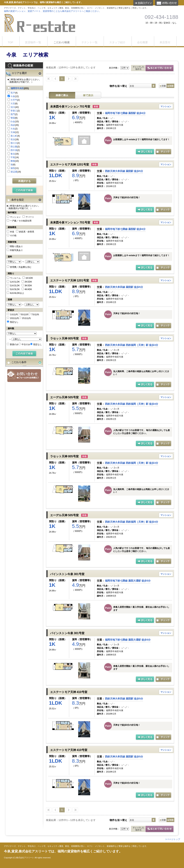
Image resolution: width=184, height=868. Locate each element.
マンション (15, 217)
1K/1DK (29, 278)
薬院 (13, 168)
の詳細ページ (145, 152)
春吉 (13, 154)
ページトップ (174, 839)
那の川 (14, 143)
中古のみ (26, 344)
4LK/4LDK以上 (17, 293)
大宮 (13, 104)
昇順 (163, 86)
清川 (13, 107)
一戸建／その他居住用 (21, 221)
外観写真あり (16, 250)
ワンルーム (15, 278)
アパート (30, 217)
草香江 (14, 111)
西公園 (14, 147)
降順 (170, 86)
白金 (13, 122)
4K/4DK (28, 289)
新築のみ (14, 344)
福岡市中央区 (17, 88)
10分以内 (14, 318)
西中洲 (14, 150)
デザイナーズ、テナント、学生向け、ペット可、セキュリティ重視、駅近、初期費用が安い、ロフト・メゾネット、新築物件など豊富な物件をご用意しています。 (76, 846)
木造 (12, 232)
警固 (13, 118)
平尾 (13, 157)
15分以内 (26, 318)
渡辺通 (14, 172)
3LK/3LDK (15, 289)
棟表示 (88, 95)
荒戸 (13, 93)
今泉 (13, 96)
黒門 (13, 114)
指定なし (14, 322)
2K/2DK (28, 282)
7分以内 (35, 314)
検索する (25, 190)
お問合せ (24, 376)
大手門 (14, 100)
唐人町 (14, 136)
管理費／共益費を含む (21, 267)
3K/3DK (28, 286)
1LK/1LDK (15, 282)
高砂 (13, 125)
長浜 (13, 139)
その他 (13, 235)
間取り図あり (16, 246)
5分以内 (25, 314)
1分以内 (14, 314)
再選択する (24, 181)
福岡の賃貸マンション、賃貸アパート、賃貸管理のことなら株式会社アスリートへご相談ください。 (52, 11)
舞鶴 (13, 161)
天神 (13, 132)
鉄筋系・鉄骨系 (27, 232)
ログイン (143, 3)
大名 (13, 129)
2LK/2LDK (15, 286)
